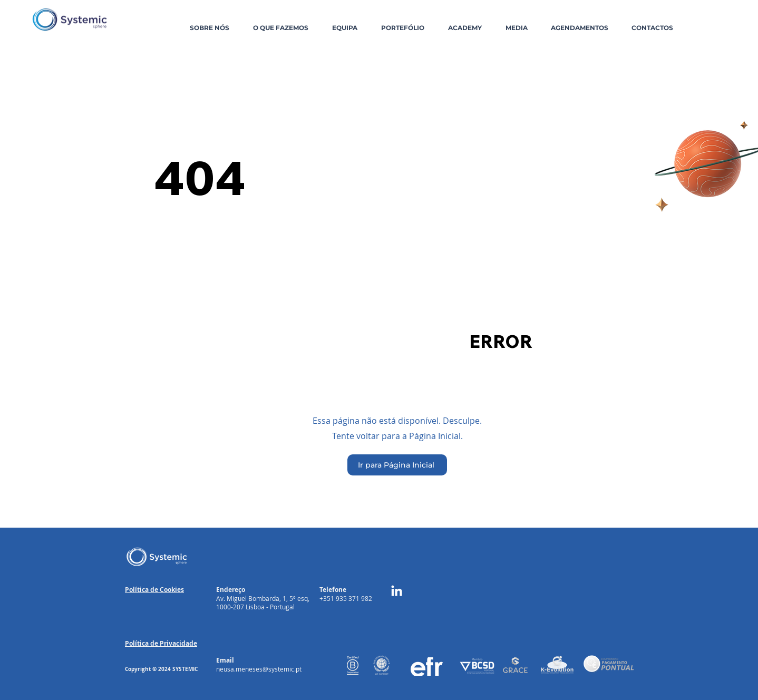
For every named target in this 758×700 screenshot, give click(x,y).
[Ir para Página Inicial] (397, 465)
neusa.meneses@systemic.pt (259, 669)
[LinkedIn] (397, 592)
